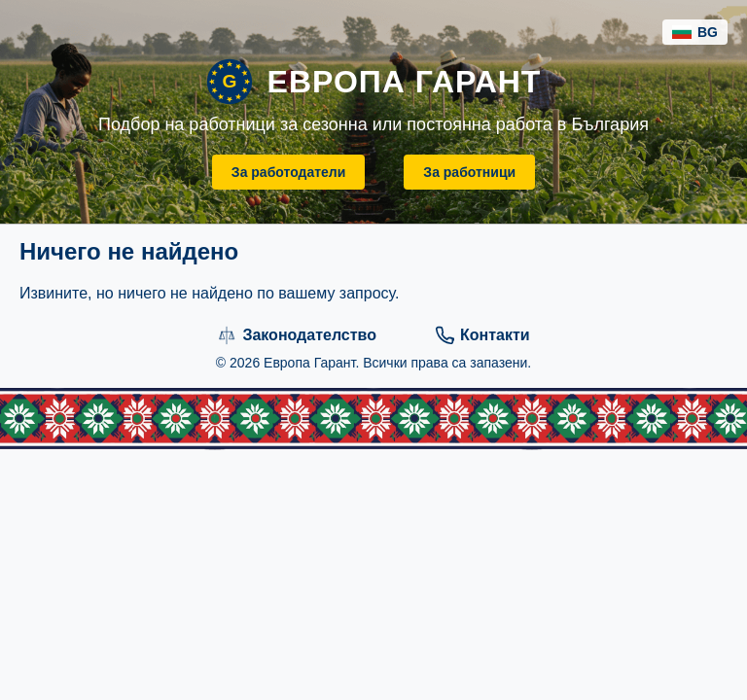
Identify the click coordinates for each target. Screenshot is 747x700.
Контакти (482, 335)
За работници (469, 172)
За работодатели (289, 172)
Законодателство (297, 335)
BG (695, 32)
